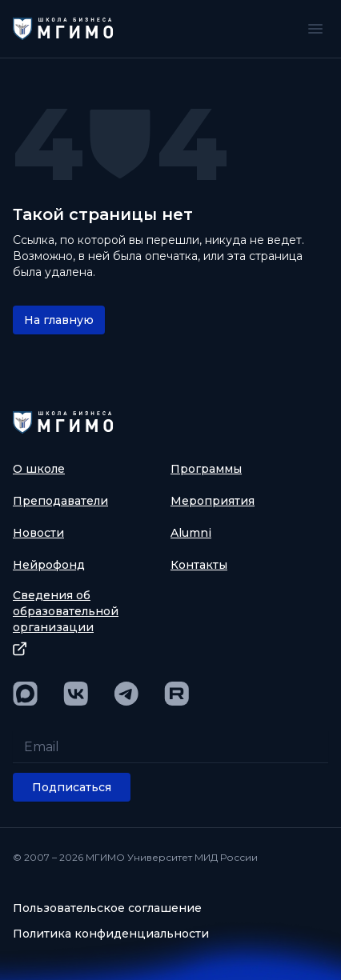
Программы (206, 469)
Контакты (199, 565)
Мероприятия (213, 501)
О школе (39, 469)
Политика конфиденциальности (111, 934)
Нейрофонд (49, 565)
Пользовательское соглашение (107, 908)
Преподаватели (60, 501)
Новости (38, 533)
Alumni (191, 533)
